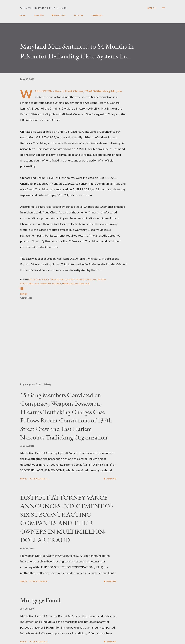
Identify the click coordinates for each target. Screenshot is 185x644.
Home (23, 15)
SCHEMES (57, 284)
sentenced (68, 284)
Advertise (78, 15)
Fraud (63, 279)
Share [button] (24, 294)
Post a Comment (39, 479)
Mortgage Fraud (40, 600)
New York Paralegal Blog (44, 8)
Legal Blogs (97, 15)
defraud (54, 279)
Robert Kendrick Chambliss (36, 284)
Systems (79, 284)
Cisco (32, 279)
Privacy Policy (59, 15)
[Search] (151, 8)
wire (87, 284)
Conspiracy (42, 279)
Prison (102, 279)
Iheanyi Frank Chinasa (80, 279)
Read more (110, 479)
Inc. (95, 279)
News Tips (39, 15)
